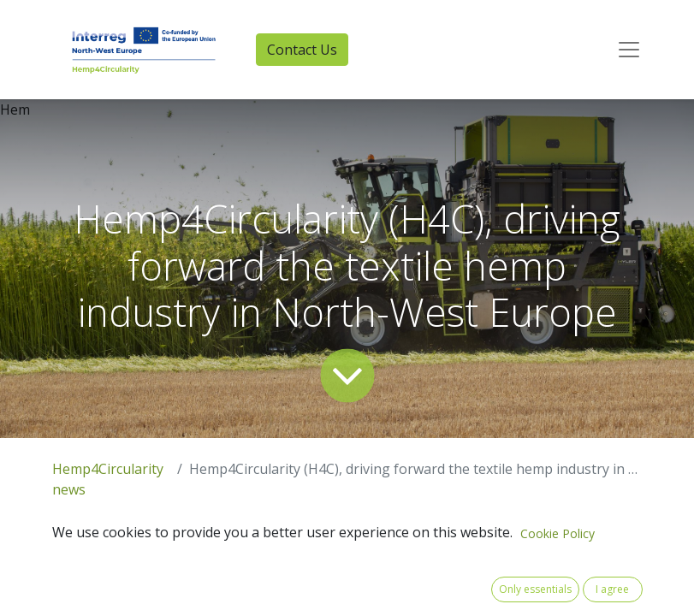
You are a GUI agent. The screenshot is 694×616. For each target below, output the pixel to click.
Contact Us (302, 50)
